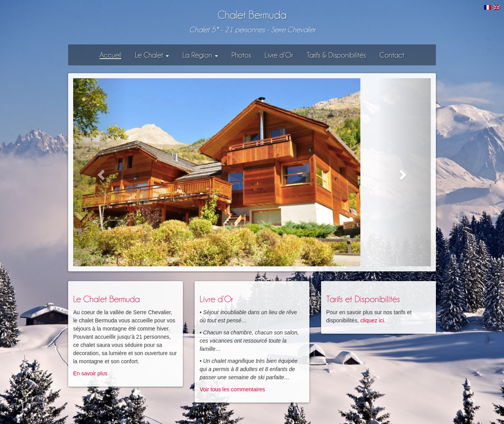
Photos (241, 55)
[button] (100, 172)
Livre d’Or (279, 55)
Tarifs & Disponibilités (336, 55)
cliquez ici (372, 320)
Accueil (111, 55)
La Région (200, 55)
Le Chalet (152, 55)
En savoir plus (90, 373)
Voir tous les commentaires (232, 389)
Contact (392, 55)
